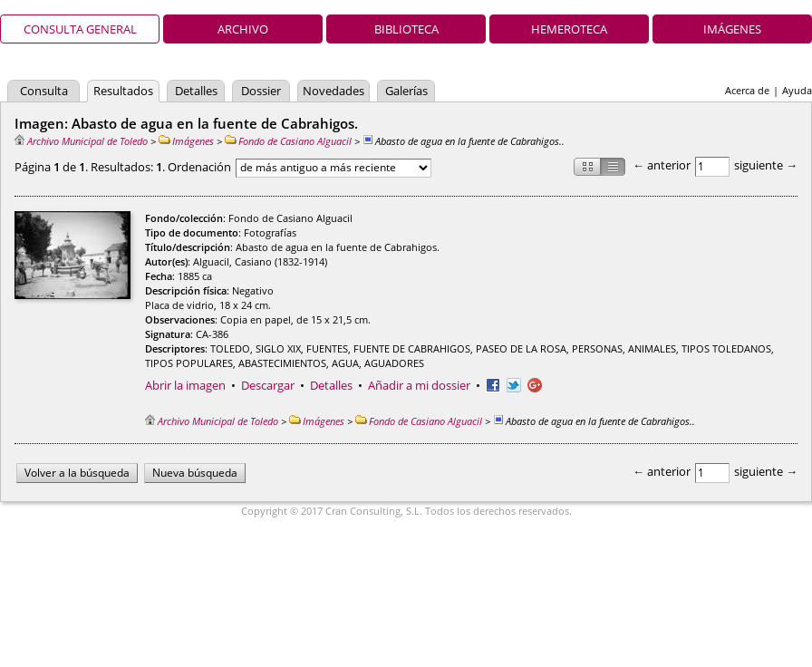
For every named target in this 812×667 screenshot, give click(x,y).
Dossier (261, 91)
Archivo (243, 29)
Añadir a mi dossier (419, 385)
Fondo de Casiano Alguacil (288, 141)
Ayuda (797, 90)
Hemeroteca (569, 29)
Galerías (406, 91)
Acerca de (747, 90)
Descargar (268, 385)
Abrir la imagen (185, 385)
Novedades (333, 91)
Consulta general (80, 29)
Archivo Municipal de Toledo (81, 141)
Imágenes (732, 29)
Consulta (44, 91)
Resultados (123, 91)
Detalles (196, 91)
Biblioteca (406, 29)
